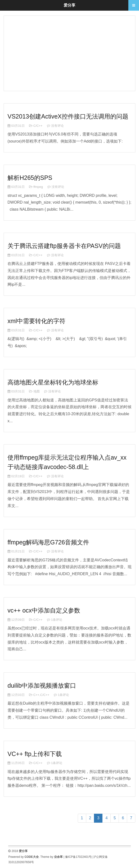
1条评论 (57, 620)
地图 (37, 391)
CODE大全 (32, 857)
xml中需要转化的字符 (36, 321)
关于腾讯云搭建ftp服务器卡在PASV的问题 (64, 246)
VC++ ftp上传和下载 (35, 754)
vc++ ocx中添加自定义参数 (44, 610)
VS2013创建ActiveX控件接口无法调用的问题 (68, 116)
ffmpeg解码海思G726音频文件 (48, 542)
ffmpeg (38, 187)
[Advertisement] (69, 52)
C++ (36, 695)
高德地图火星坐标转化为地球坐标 (53, 382)
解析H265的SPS (30, 178)
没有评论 (57, 126)
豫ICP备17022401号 (78, 857)
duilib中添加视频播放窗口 (42, 685)
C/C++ (38, 126)
